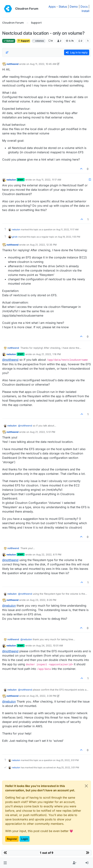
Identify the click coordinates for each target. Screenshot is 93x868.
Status (63, 7)
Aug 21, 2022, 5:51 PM (43, 432)
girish (15, 237)
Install (85, 11)
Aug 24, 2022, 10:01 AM (50, 646)
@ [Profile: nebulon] (9, 606)
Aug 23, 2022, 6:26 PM (43, 600)
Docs (84, 7)
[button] (5, 863)
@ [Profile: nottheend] (10, 360)
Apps (52, 7)
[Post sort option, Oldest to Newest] (7, 52)
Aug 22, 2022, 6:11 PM (49, 555)
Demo (74, 7)
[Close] (86, 786)
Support (23, 41)
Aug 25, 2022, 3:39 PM (43, 696)
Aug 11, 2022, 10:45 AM (43, 64)
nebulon (11, 180)
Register (12, 839)
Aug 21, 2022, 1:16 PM (48, 354)
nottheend (12, 64)
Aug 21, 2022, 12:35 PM (43, 245)
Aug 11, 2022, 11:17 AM (49, 180)
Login (25, 839)
